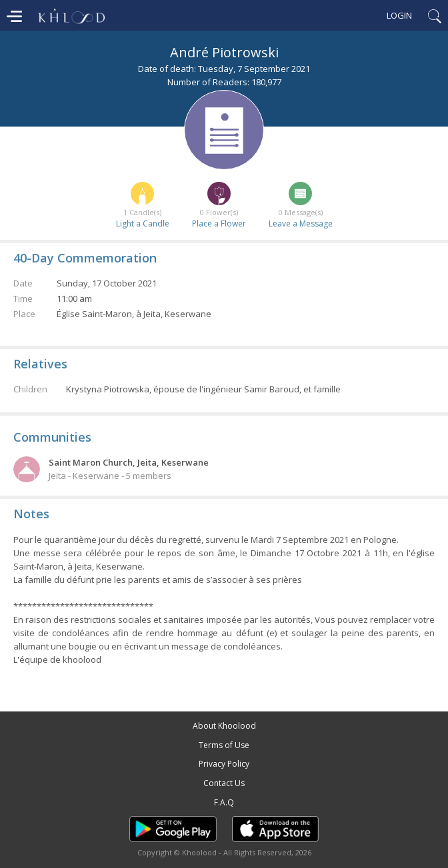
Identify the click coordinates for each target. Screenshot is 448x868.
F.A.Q (224, 802)
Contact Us (224, 783)
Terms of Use (224, 745)
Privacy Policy (224, 764)
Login (399, 15)
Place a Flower (219, 223)
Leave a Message (301, 223)
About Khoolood (224, 726)
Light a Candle (143, 223)
